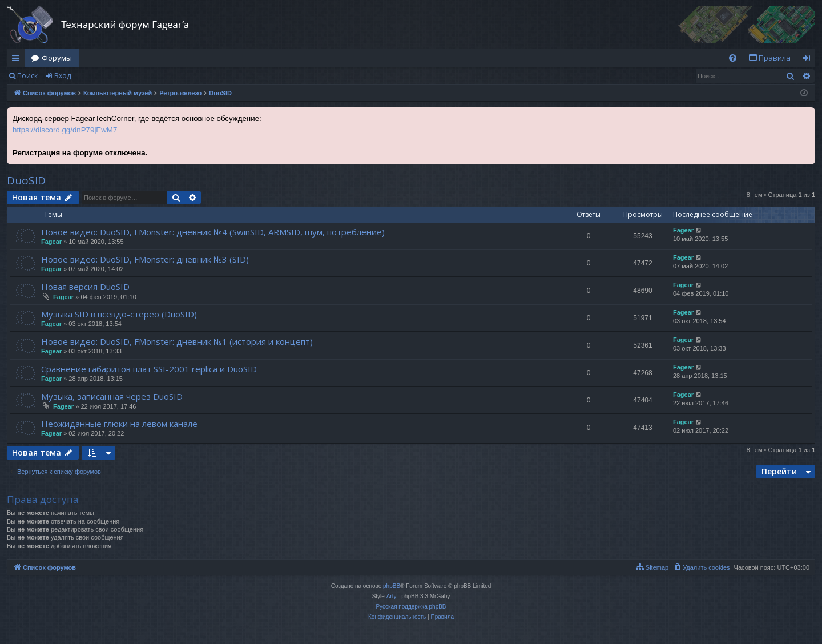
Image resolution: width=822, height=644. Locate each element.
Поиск (27, 76)
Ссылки (18, 60)
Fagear (51, 241)
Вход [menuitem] (809, 60)
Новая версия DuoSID (85, 287)
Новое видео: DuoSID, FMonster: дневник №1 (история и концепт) (177, 341)
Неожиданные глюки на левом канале (119, 424)
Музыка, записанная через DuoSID (112, 396)
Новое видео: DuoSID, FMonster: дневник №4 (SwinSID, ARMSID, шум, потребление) (213, 232)
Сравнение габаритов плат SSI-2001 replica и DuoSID (149, 369)
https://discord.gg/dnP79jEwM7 (65, 130)
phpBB (392, 586)
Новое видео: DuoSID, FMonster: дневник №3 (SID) (145, 259)
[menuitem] (733, 58)
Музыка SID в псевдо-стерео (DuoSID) (119, 314)
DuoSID (26, 180)
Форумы (57, 58)
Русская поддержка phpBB (411, 607)
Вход (63, 76)
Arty (392, 596)
